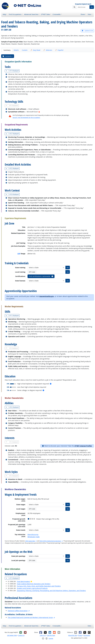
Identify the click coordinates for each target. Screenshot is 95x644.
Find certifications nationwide (41, 276)
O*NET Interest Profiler (83, 446)
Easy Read (35, 50)
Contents (7, 56)
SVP (19, 254)
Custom (25, 50)
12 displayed (13, 316)
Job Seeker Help (12, 635)
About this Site (73, 635)
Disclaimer (87, 635)
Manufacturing (33, 534)
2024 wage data (30, 541)
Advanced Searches (31, 14)
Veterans (48, 50)
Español (59, 50)
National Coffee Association (18, 611)
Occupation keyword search (83, 4)
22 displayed (13, 168)
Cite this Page (51, 635)
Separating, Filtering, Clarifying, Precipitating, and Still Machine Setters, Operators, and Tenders (51, 591)
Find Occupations (15, 14)
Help (4, 14)
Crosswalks (57, 14)
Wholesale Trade (34, 537)
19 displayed (13, 71)
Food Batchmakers (23, 581)
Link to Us (43, 635)
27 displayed (13, 134)
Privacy (80, 635)
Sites (89, 14)
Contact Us (21, 635)
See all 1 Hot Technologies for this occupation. (26, 118)
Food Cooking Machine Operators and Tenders (34, 584)
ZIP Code (32, 272)
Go (92, 7)
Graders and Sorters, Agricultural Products (32, 588)
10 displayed (13, 578)
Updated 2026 (87, 31)
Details (16, 50)
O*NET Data (45, 14)
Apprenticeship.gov (47, 296)
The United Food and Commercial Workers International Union (30, 617)
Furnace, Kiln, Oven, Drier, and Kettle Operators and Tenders (39, 586)
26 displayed (13, 194)
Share (83, 14)
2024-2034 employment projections (50, 541)
